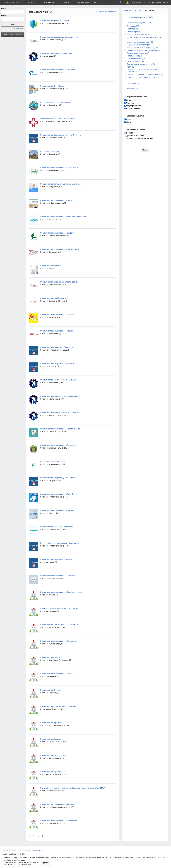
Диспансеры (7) (134, 32)
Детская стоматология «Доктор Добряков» (59, 608)
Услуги (66, 3)
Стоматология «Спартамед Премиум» (56, 347)
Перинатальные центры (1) (139, 53)
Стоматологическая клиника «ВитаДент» (58, 200)
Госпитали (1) (133, 29)
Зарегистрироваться (13, 34)
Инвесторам (25, 851)
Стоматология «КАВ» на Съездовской (57, 527)
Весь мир (128, 10)
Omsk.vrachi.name (11, 3)
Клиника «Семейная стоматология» (56, 102)
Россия (138, 10)
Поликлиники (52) (135, 56)
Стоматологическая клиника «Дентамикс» (59, 641)
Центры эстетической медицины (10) (143, 77)
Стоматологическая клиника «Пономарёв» (59, 821)
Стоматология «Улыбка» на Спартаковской (59, 282)
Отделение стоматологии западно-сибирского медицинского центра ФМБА (73, 788)
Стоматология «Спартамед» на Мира (56, 559)
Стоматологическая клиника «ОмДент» (57, 233)
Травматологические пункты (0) (141, 64)
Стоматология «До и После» (52, 86)
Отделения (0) (133, 83)
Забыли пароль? (18, 28)
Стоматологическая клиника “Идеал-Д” (57, 315)
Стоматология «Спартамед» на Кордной (58, 478)
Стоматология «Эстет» (50, 657)
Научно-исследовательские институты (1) (145, 50)
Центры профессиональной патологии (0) (145, 75)
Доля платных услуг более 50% (139, 138)
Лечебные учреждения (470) (139, 23)
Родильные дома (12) (136, 59)
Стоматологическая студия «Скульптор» (58, 706)
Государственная (133, 106)
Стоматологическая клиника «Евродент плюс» (61, 429)
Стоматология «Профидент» (52, 772)
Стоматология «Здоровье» (52, 739)
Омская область (139, 3)
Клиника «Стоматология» (51, 151)
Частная (129, 103)
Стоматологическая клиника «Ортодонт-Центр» (61, 592)
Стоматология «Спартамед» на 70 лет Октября (60, 135)
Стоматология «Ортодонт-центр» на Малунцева (61, 184)
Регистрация (162, 3)
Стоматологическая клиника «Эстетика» (58, 576)
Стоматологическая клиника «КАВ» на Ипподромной (63, 217)
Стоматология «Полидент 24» (53, 755)
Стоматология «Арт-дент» (51, 723)
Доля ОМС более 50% (134, 136)
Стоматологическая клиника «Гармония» (58, 70)
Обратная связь (10, 851)
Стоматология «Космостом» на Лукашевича (59, 380)
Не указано (130, 100)
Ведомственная (132, 108)
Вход (151, 3)
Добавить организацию (106, 11)
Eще (96, 3)
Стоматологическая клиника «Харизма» (58, 331)
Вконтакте (38, 851)
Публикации (83, 3)
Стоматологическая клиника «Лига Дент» (58, 494)
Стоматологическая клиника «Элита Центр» (59, 168)
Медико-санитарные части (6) (140, 42)
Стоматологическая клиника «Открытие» (58, 445)
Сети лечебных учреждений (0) (140, 17)
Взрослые (130, 119)
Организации (48, 3)
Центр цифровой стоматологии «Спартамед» (60, 543)
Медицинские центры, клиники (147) (143, 48)
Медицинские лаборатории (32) (141, 45)
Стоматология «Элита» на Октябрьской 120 (59, 625)
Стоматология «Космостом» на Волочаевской (60, 412)
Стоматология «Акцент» (51, 266)
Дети (127, 122)
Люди (31, 3)
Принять (45, 863)
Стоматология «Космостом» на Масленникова (60, 396)
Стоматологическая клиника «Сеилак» (57, 510)
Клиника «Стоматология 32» (53, 461)
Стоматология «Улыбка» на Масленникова (59, 37)
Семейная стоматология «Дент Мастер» (57, 119)
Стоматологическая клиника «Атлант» (57, 804)
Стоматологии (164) (136, 61)
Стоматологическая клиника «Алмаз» (57, 674)
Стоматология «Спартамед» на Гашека (57, 363)
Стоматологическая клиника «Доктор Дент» (60, 249)
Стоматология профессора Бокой (55, 21)
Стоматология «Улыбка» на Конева (56, 298)
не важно (129, 133)
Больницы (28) (133, 26)
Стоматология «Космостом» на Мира (56, 53)
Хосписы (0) (132, 67)
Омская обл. (149, 10)
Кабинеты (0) (133, 89)
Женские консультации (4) (138, 34)
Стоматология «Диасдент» (52, 690)
